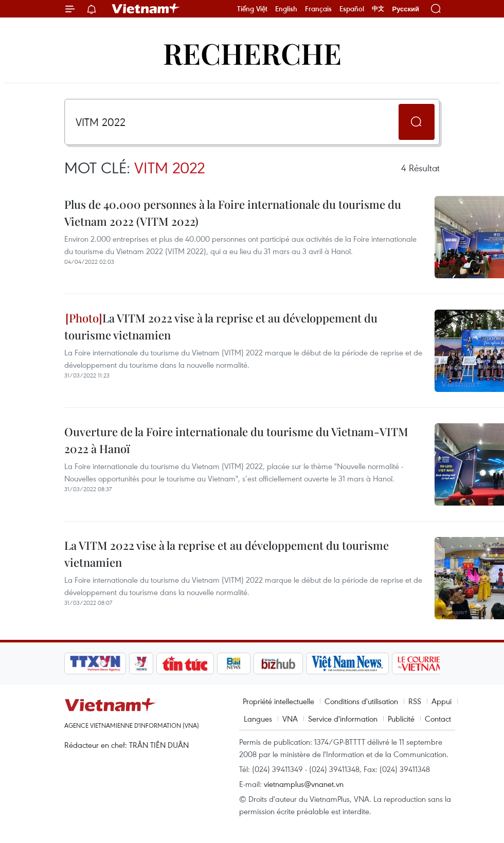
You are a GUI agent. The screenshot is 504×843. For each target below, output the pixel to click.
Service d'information (343, 719)
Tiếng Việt (252, 9)
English (286, 9)
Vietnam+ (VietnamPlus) (146, 9)
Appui (442, 701)
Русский (406, 9)
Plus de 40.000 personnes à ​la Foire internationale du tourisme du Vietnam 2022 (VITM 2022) (233, 213)
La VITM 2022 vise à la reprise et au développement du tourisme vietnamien (221, 326)
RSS (415, 701)
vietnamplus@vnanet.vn (304, 784)
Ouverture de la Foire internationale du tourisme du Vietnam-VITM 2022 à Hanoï (236, 440)
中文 (378, 9)
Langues (258, 719)
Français (318, 9)
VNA (290, 719)
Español (352, 9)
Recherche (252, 53)
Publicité (401, 719)
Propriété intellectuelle (278, 701)
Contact (438, 719)
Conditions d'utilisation (361, 701)
